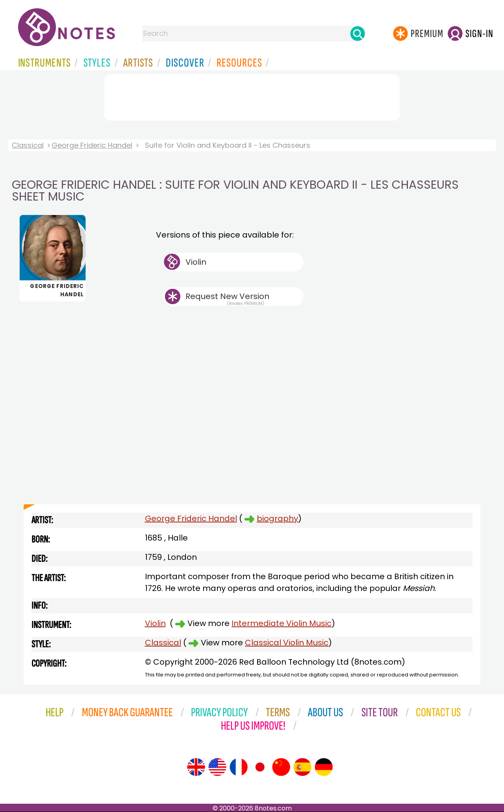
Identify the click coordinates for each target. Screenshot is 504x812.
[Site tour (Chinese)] (281, 767)
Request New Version (227, 296)
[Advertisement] (252, 96)
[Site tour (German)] (324, 767)
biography (277, 518)
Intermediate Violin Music (282, 623)
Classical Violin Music (287, 643)
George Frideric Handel (92, 145)
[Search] (358, 33)
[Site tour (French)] (239, 767)
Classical (28, 145)
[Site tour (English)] (196, 767)
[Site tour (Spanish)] (302, 767)
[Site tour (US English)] (217, 767)
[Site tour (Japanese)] (260, 767)
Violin (196, 262)
